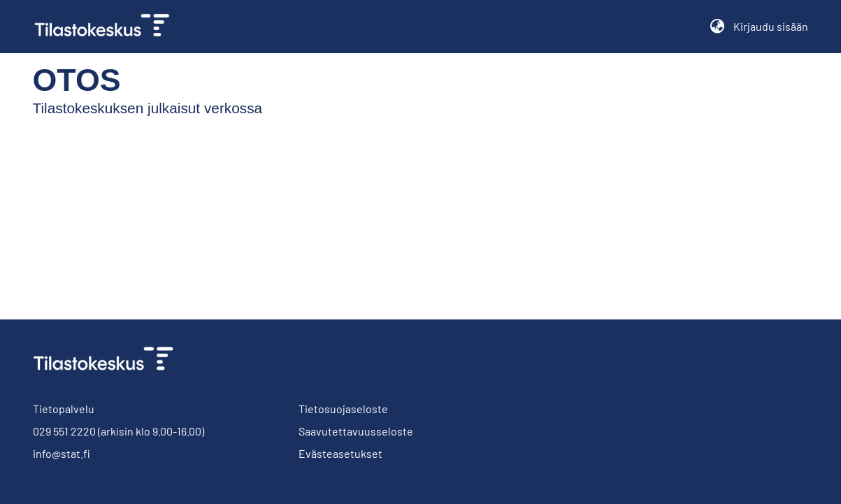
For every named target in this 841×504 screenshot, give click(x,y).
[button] (718, 27)
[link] (108, 27)
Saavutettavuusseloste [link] (356, 431)
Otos (65, 80)
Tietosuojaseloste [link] (343, 409)
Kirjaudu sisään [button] (771, 26)
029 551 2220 (64, 431)
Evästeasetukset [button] (340, 453)
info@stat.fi (62, 453)
